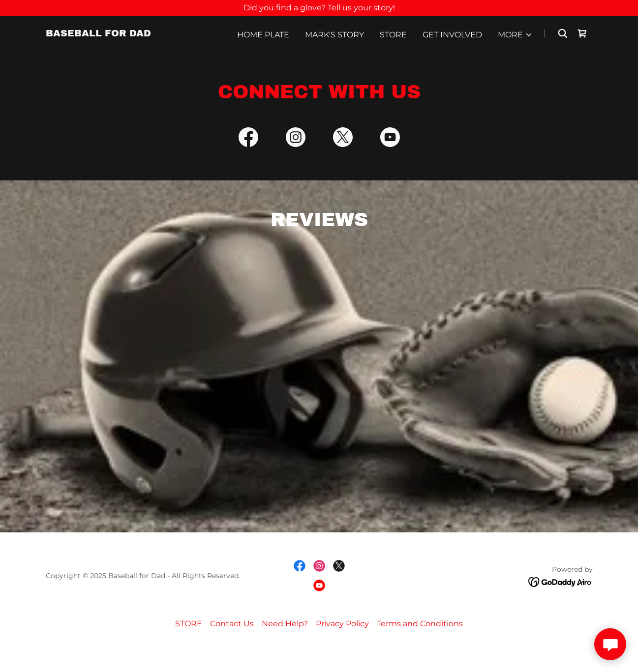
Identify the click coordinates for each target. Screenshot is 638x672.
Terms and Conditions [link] (420, 648)
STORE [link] (393, 35)
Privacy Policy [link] (342, 648)
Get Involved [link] (452, 35)
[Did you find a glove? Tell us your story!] (319, 8)
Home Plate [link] (263, 35)
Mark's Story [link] (334, 35)
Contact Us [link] (232, 648)
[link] (98, 34)
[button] (515, 35)
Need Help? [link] (285, 648)
